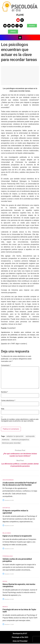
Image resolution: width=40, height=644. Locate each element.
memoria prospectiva (20, 440)
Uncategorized (8, 480)
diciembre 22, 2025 (8, 549)
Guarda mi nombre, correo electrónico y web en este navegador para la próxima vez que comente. (20, 420)
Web (3, 409)
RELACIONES (7, 533)
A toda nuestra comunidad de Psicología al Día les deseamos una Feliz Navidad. (19, 484)
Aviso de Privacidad (20, 641)
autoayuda (30, 436)
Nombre (4, 392)
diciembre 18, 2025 (8, 600)
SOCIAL (5, 582)
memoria (6, 440)
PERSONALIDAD (8, 556)
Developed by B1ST (20, 634)
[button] (20, 37)
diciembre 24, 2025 (8, 501)
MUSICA (5, 607)
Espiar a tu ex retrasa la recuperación (17, 536)
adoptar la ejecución (15, 436)
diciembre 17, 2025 (8, 625)
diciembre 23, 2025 (8, 526)
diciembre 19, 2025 (8, 574)
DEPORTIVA (6, 508)
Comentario (6, 365)
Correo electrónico (8, 401)
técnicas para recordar (11, 443)
